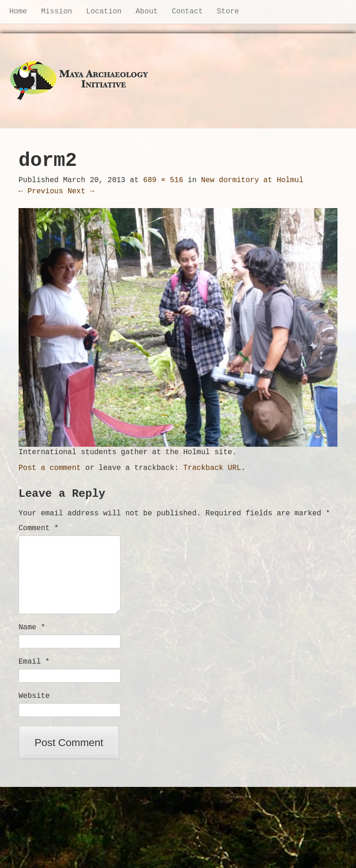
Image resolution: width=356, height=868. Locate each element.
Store (228, 12)
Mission (56, 12)
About (146, 12)
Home (18, 12)
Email (34, 662)
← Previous (41, 191)
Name (32, 627)
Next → (81, 191)
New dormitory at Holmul (252, 180)
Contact (187, 12)
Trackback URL (212, 468)
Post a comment (50, 468)
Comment (38, 528)
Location (104, 12)
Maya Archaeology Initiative (80, 81)
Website (34, 696)
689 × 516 (163, 180)
